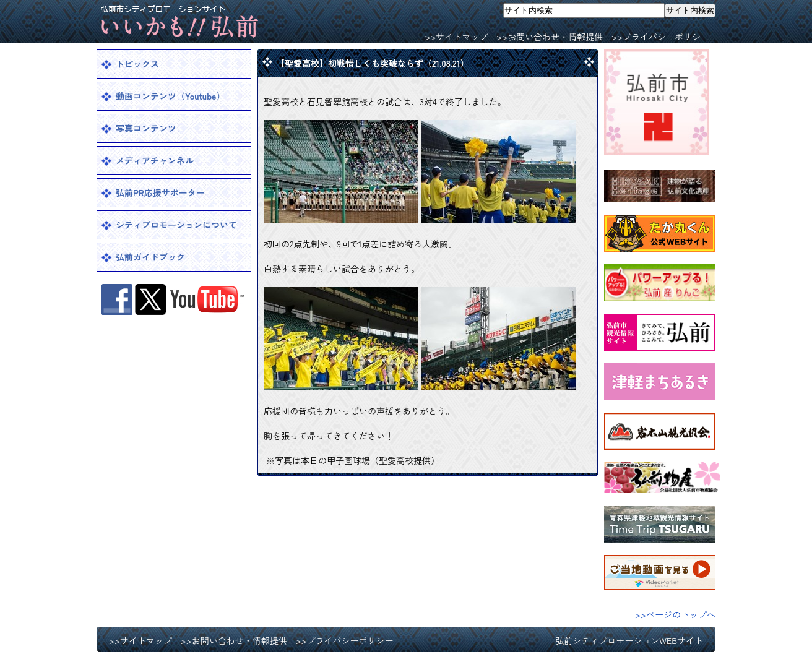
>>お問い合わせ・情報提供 (550, 37)
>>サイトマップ (456, 37)
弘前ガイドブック (150, 257)
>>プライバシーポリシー (660, 37)
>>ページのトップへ (675, 614)
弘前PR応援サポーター (160, 192)
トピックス (137, 64)
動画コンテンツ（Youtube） (170, 96)
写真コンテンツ (146, 128)
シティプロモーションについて (176, 225)
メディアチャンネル (155, 160)
